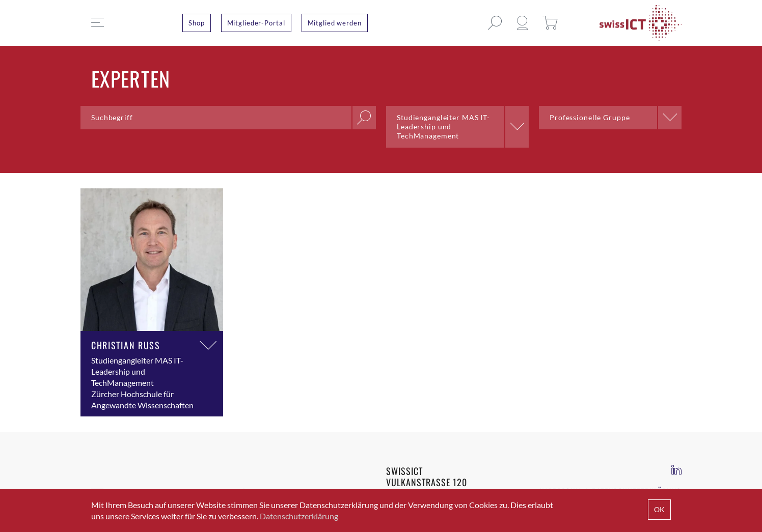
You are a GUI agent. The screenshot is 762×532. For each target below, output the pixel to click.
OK (659, 509)
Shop (197, 23)
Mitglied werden (335, 23)
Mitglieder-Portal (256, 23)
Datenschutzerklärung (299, 516)
